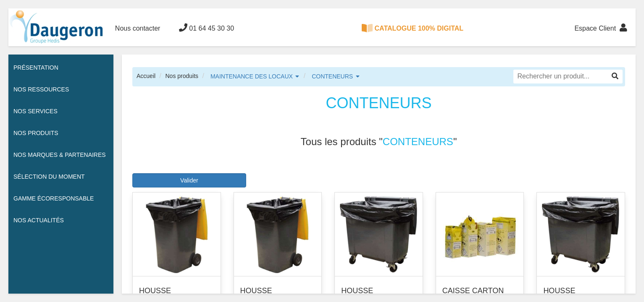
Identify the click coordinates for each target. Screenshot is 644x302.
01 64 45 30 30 (206, 28)
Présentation (36, 68)
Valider (189, 180)
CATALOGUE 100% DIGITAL (413, 28)
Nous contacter (138, 28)
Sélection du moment (49, 177)
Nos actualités (39, 220)
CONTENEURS (332, 76)
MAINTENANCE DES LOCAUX (252, 76)
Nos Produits (36, 133)
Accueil (146, 76)
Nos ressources (41, 89)
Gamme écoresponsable (54, 198)
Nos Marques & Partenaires (60, 155)
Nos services (35, 111)
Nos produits (182, 76)
